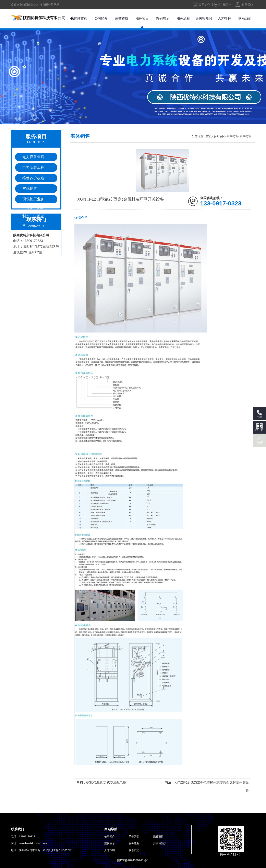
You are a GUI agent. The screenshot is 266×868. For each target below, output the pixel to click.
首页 (209, 136)
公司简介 (204, 5)
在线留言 (226, 5)
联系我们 (247, 5)
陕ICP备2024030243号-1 (133, 860)
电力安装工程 (33, 167)
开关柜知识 (204, 18)
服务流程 (183, 18)
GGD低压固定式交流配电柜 (106, 782)
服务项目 (142, 18)
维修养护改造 (33, 178)
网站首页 (81, 18)
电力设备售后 (33, 157)
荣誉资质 (122, 18)
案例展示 (163, 18)
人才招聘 (224, 18)
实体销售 (30, 189)
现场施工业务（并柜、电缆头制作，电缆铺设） (35, 200)
